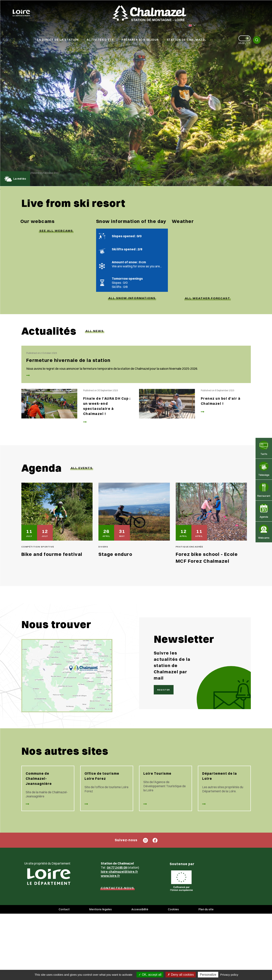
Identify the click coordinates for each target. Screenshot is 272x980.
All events (82, 468)
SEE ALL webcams (56, 231)
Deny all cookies (181, 975)
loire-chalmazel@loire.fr (119, 872)
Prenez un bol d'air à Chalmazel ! (221, 401)
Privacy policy (229, 975)
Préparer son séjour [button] (140, 40)
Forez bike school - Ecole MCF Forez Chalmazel (207, 558)
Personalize (208, 975)
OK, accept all (150, 975)
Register (164, 690)
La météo (15, 179)
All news (95, 331)
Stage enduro (115, 554)
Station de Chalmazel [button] (186, 40)
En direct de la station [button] (58, 40)
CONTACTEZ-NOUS (117, 888)
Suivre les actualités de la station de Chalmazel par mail (172, 665)
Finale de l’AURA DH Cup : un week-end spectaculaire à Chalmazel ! (107, 406)
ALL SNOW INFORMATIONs (132, 298)
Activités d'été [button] (100, 40)
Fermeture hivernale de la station (68, 360)
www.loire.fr (110, 876)
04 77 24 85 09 (117, 867)
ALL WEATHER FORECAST (208, 298)
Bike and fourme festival (52, 554)
